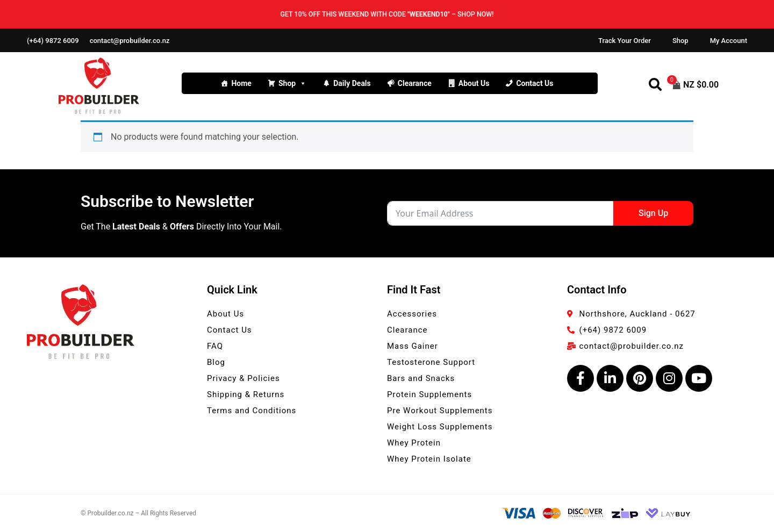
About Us (474, 83)
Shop (680, 41)
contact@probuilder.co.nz (130, 41)
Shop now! (479, 14)
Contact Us (535, 83)
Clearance (415, 83)
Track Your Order (625, 41)
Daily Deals (352, 83)
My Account (729, 41)
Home (241, 83)
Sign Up (653, 213)
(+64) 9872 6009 (53, 41)
